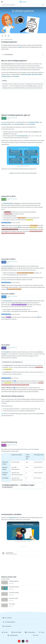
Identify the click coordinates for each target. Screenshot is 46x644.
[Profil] (44, 2)
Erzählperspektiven (8, 39)
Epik (2, 39)
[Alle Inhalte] (2, 2)
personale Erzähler (8, 266)
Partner (41, 632)
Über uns (5, 632)
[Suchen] (43, 5)
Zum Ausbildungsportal (9, 622)
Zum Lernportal (7, 618)
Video (20, 47)
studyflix (24, 2)
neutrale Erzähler (8, 301)
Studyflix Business (13, 635)
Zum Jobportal (7, 626)
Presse (36, 635)
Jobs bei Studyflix (16, 632)
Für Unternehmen (30, 632)
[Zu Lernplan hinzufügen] (3, 36)
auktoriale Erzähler (8, 203)
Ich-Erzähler (7, 352)
